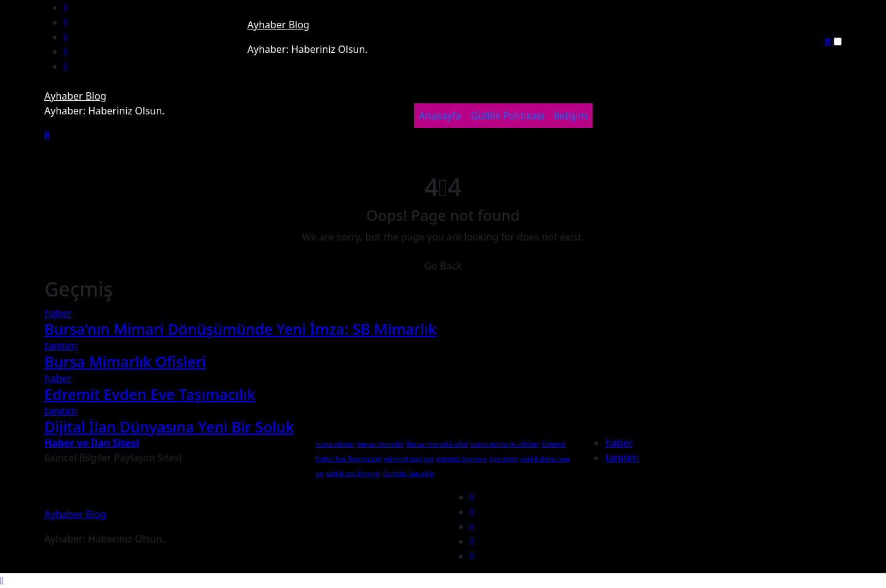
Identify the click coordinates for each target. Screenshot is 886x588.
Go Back (443, 266)
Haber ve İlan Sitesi (92, 443)
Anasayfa (440, 116)
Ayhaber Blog (278, 25)
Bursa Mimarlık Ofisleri (125, 361)
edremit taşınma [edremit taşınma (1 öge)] (461, 459)
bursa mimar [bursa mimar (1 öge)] (335, 444)
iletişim (571, 116)
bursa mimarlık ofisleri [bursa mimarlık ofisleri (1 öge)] (505, 444)
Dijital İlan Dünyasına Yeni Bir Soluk (169, 427)
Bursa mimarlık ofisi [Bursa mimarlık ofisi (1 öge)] (437, 444)
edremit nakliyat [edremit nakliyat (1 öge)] (408, 459)
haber (58, 313)
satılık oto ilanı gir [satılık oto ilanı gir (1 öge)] (353, 474)
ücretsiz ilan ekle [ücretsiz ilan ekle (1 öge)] (409, 474)
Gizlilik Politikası (507, 116)
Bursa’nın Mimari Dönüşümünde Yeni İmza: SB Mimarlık (240, 329)
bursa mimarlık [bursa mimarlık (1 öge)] (381, 444)
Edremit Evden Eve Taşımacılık (150, 394)
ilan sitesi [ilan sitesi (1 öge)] (503, 459)
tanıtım (61, 346)
